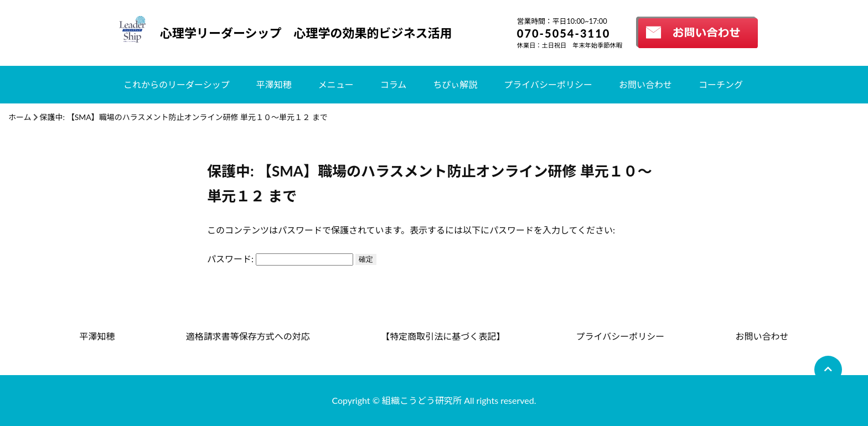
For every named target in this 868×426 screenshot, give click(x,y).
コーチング (721, 84)
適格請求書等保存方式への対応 (248, 336)
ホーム (20, 117)
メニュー (336, 84)
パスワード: (280, 259)
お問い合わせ (645, 84)
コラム (394, 84)
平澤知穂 (274, 84)
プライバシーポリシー (548, 84)
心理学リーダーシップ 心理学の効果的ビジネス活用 (306, 33)
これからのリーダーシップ (177, 84)
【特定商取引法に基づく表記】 (443, 336)
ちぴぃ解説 (455, 84)
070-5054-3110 (564, 33)
